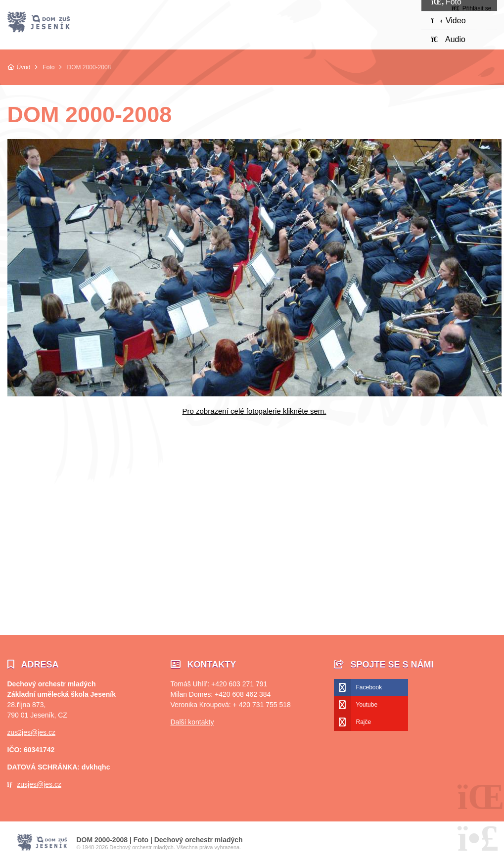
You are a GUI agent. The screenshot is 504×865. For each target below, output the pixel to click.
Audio (448, 39)
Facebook (369, 687)
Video (449, 21)
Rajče (364, 722)
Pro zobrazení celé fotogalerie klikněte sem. (254, 411)
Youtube (367, 705)
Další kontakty (192, 722)
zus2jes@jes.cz (31, 732)
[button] (471, 8)
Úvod (39, 22)
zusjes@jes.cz (39, 784)
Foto (49, 67)
